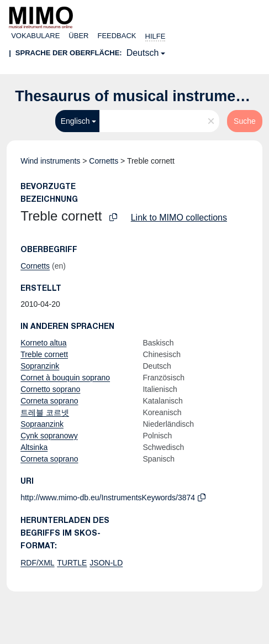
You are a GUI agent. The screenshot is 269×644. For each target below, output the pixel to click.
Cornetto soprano (50, 389)
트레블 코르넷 (45, 412)
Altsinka (34, 447)
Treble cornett (44, 354)
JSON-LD (106, 563)
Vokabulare (35, 36)
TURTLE (72, 563)
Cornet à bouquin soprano (65, 378)
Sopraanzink (42, 424)
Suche (245, 121)
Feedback (117, 36)
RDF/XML (37, 563)
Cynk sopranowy (49, 436)
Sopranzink (40, 366)
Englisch (75, 121)
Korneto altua (43, 343)
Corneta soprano (49, 401)
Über (78, 36)
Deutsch (143, 53)
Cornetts (104, 161)
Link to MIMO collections (179, 218)
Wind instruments (50, 161)
